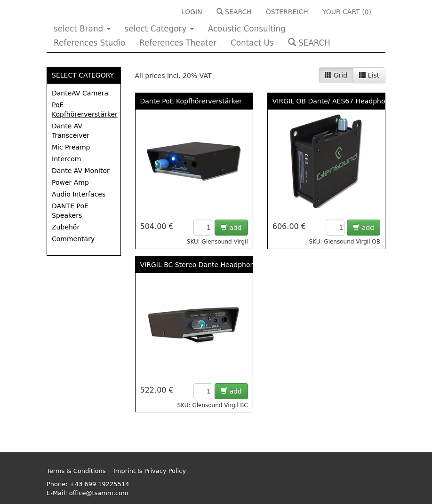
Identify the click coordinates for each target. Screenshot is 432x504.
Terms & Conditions (76, 471)
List (369, 75)
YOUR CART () (347, 12)
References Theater (178, 43)
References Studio (89, 43)
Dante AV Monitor (81, 171)
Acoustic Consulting (247, 29)
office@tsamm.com (99, 493)
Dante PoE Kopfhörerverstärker (191, 101)
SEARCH (234, 12)
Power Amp (70, 182)
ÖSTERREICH (287, 12)
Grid (336, 75)
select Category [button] (159, 29)
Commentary (73, 239)
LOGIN (192, 12)
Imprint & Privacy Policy (150, 471)
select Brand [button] (82, 29)
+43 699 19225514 (100, 484)
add (231, 228)
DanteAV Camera (80, 93)
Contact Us (252, 43)
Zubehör (66, 227)
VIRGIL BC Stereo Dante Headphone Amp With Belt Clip (231, 265)
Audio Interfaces (79, 194)
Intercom (66, 159)
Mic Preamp (71, 147)
